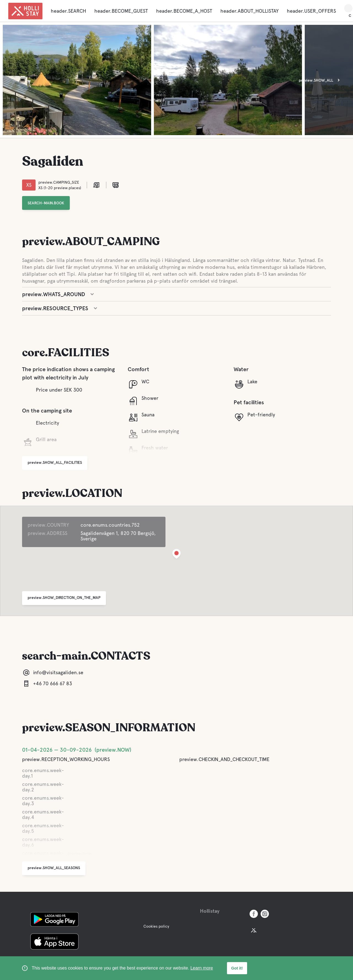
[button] (176, 555)
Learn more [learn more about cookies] (202, 968)
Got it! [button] (237, 968)
